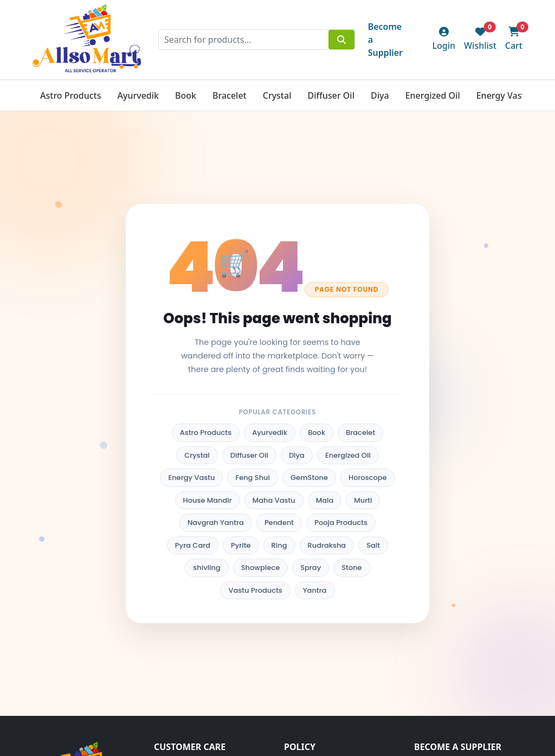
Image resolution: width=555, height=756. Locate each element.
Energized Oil (433, 95)
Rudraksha (327, 545)
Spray (311, 568)
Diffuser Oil (331, 95)
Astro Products (70, 95)
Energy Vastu (504, 95)
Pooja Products (341, 523)
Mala (325, 500)
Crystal (277, 95)
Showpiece (260, 568)
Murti (363, 500)
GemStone (309, 478)
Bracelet (230, 95)
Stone (351, 568)
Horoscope (368, 478)
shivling (206, 568)
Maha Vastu (274, 500)
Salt (373, 545)
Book (186, 95)
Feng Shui (253, 478)
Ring (279, 545)
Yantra (315, 590)
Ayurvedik (138, 95)
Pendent (279, 523)
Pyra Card (193, 545)
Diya (380, 95)
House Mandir (208, 500)
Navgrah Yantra (216, 523)
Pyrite (241, 545)
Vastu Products (255, 590)
